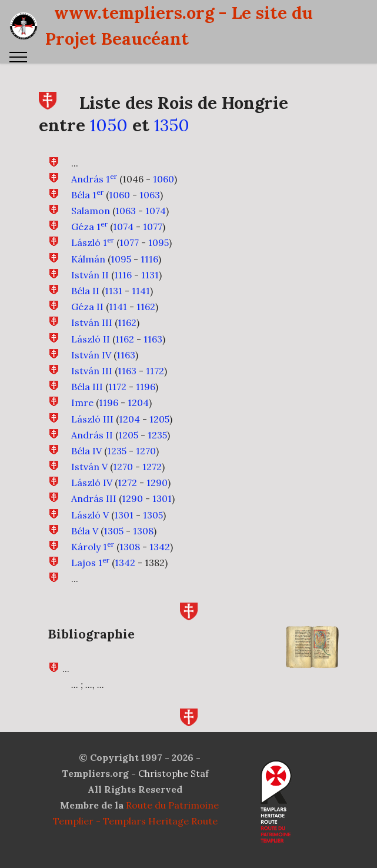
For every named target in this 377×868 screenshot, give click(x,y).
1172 (155, 371)
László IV (92, 494)
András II (92, 446)
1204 (138, 414)
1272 (152, 478)
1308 (143, 542)
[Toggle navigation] (19, 57)
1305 (153, 526)
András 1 (94, 179)
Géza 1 (89, 227)
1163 (153, 339)
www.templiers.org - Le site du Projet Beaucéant (179, 26)
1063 (150, 195)
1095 (159, 242)
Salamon (91, 211)
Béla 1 (87, 195)
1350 (172, 125)
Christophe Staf (174, 773)
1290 (157, 494)
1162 (146, 307)
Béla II (85, 291)
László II (91, 339)
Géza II (87, 307)
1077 (153, 227)
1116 (149, 259)
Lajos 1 (90, 574)
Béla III (87, 387)
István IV (91, 355)
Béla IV (86, 462)
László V (90, 526)
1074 (156, 211)
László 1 (93, 242)
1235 (157, 446)
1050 (109, 125)
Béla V (85, 542)
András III (94, 510)
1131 (150, 275)
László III (92, 430)
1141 (141, 291)
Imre (82, 414)
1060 (164, 179)
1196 (146, 387)
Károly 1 (93, 558)
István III (92, 322)
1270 (146, 462)
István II (90, 275)
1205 (159, 430)
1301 (162, 510)
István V (89, 478)
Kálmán (88, 259)
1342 (160, 558)
